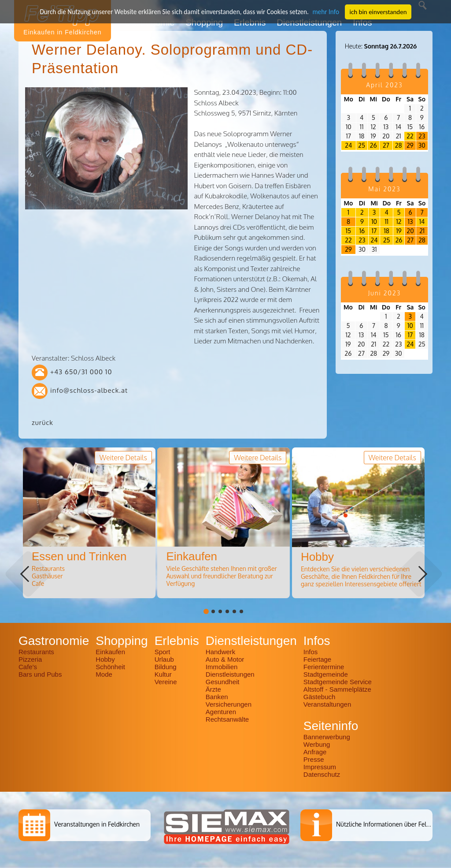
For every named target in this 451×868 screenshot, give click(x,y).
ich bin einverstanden (376, 11)
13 (410, 222)
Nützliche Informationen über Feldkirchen (393, 824)
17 (374, 231)
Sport (163, 652)
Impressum (320, 767)
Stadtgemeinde (326, 674)
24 (348, 145)
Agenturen (221, 712)
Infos (311, 652)
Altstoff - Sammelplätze (338, 689)
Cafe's (28, 667)
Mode (104, 674)
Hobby (105, 659)
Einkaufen (110, 652)
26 (373, 145)
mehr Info (324, 11)
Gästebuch (320, 697)
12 (399, 222)
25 (362, 145)
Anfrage (315, 752)
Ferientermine (324, 667)
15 (348, 231)
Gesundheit (223, 682)
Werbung (317, 744)
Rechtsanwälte (227, 719)
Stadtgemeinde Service (338, 682)
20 (410, 231)
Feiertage (317, 659)
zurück (43, 423)
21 (422, 231)
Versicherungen (229, 704)
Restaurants (36, 652)
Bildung (166, 667)
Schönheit (110, 667)
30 (422, 145)
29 (410, 145)
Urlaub (164, 659)
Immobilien (222, 667)
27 (386, 145)
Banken (217, 697)
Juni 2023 (385, 293)
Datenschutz (322, 774)
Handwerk (221, 652)
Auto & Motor (225, 659)
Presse (314, 759)
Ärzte (213, 689)
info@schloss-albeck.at (89, 390)
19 (399, 231)
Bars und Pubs (40, 674)
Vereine (166, 682)
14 (422, 222)
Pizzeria (30, 659)
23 (422, 136)
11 (386, 222)
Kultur (163, 674)
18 (387, 231)
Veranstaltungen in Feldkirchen (97, 824)
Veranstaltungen (327, 704)
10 (374, 222)
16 (362, 231)
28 (399, 145)
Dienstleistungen (230, 674)
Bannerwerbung (327, 737)
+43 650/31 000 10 (81, 372)
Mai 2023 (384, 189)
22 (410, 136)
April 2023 (384, 85)
